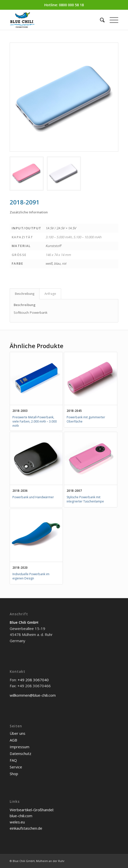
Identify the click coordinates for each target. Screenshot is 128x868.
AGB (13, 740)
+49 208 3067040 (33, 680)
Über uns (18, 733)
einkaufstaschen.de (26, 828)
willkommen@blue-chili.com (33, 695)
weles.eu (17, 822)
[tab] (25, 294)
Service (16, 767)
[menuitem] (100, 20)
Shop (14, 774)
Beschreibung (25, 294)
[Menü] (111, 20)
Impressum (20, 747)
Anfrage (50, 294)
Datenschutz (21, 753)
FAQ (13, 760)
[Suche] (100, 20)
